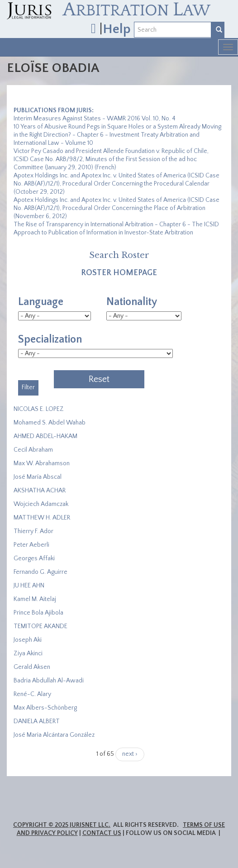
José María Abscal (38, 477)
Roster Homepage (119, 273)
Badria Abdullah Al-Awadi (49, 681)
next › (130, 754)
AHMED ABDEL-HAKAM (45, 436)
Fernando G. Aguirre (40, 572)
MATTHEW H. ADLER (42, 518)
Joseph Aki (28, 640)
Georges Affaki (34, 558)
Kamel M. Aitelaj (35, 599)
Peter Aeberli (31, 545)
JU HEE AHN (29, 586)
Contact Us (102, 833)
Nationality (132, 302)
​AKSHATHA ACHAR (40, 491)
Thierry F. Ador (33, 531)
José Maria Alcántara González (54, 735)
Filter (28, 387)
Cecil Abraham (33, 450)
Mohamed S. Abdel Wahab (50, 423)
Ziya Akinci (28, 653)
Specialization (50, 339)
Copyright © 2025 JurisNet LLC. (62, 825)
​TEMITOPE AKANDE (40, 626)
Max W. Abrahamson (42, 463)
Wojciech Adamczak (41, 504)
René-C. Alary (32, 694)
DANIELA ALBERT (37, 721)
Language (41, 302)
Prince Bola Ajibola (38, 613)
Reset (99, 379)
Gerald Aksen (32, 667)
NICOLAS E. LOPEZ (39, 409)
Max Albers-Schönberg (45, 708)
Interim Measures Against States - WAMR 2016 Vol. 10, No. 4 (95, 119)
